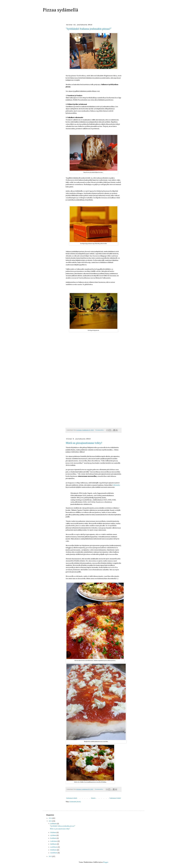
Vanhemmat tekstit (115, 798)
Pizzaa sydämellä (60, 10)
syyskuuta (53, 835)
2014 (51, 818)
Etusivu (93, 798)
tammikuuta (54, 853)
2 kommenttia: (99, 789)
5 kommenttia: (100, 430)
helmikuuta (54, 850)
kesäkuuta (54, 838)
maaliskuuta (54, 847)
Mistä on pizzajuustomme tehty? (84, 443)
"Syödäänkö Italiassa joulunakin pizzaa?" (89, 29)
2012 (51, 857)
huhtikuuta (54, 844)
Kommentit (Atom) (75, 802)
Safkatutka (116, 485)
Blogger (106, 862)
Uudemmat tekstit (72, 798)
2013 (51, 821)
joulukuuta (54, 824)
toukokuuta (54, 841)
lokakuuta (53, 833)
